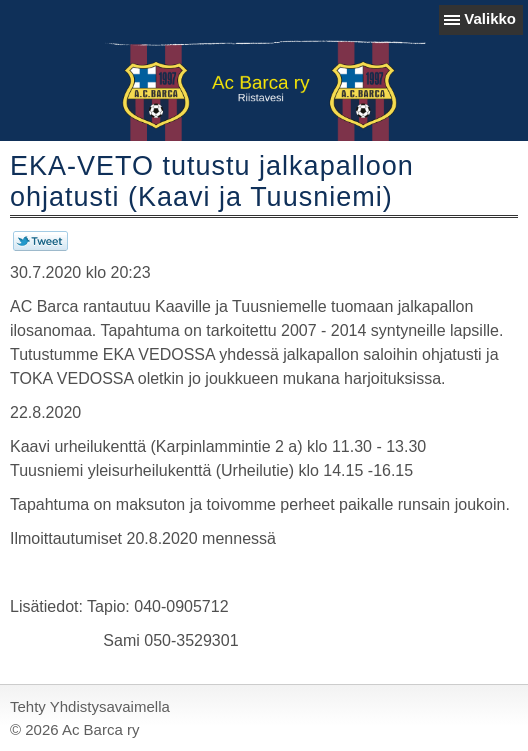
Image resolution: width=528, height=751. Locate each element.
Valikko (490, 18)
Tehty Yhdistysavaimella (90, 706)
